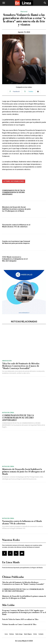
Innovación (7, 361)
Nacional (24, 12)
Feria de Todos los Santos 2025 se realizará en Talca (20, 619)
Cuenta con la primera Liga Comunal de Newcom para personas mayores (16, 242)
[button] (4, 3)
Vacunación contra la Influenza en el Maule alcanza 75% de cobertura (16, 226)
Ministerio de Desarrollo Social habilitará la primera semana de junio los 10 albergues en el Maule (16, 209)
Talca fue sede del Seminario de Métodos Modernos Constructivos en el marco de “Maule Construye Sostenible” (21, 366)
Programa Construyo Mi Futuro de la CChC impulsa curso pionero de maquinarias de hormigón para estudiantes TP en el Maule (24, 612)
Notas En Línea (8, 413)
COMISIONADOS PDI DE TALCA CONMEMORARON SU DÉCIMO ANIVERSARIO (14, 192)
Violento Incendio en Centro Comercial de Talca (19, 624)
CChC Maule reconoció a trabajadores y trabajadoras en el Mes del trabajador (15, 259)
